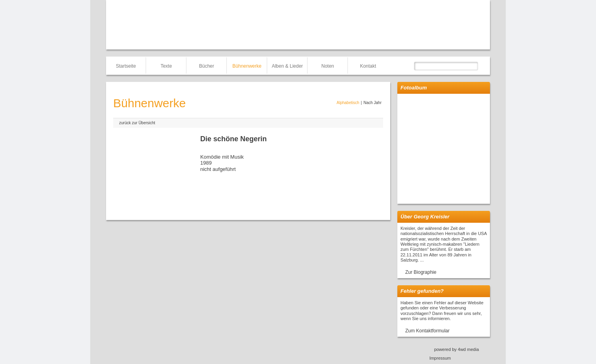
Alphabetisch (348, 103)
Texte (166, 66)
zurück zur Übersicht (137, 123)
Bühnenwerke (247, 66)
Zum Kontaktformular (427, 331)
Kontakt (368, 66)
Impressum (440, 358)
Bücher (207, 66)
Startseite (126, 66)
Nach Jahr (372, 103)
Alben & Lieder (288, 66)
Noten (328, 66)
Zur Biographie (421, 272)
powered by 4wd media (456, 349)
